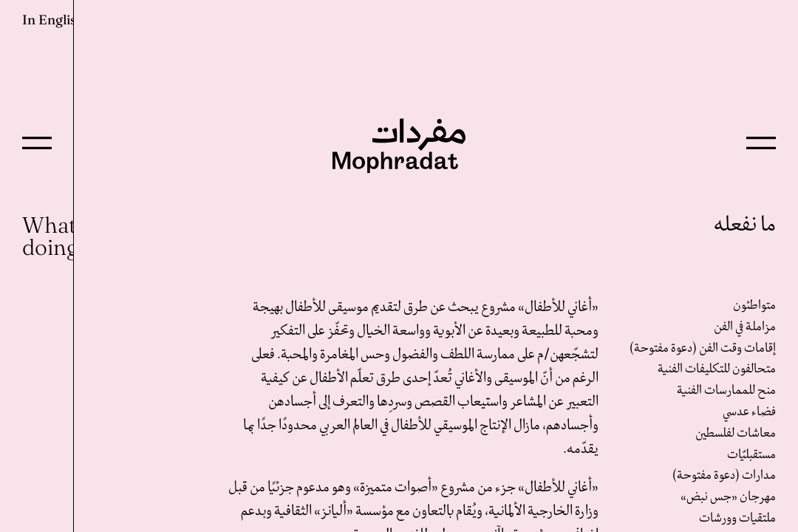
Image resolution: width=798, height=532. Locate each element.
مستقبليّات (751, 455)
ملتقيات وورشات (737, 518)
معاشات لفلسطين (736, 433)
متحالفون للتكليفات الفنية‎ (717, 369)
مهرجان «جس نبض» (728, 497)
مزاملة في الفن (745, 327)
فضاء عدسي (749, 412)
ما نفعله (745, 225)
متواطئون (754, 306)
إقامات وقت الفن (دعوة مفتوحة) (703, 348)
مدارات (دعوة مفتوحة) (724, 475)
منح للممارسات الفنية (726, 391)
